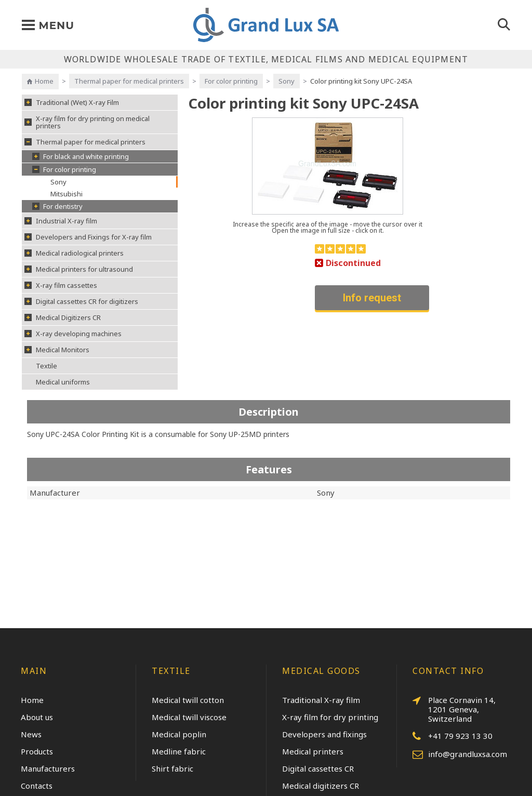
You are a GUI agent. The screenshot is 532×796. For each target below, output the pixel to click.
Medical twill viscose (189, 717)
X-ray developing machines (73, 334)
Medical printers (313, 751)
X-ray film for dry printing (330, 717)
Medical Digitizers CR (63, 317)
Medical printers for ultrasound (79, 269)
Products (37, 751)
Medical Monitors (57, 350)
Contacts (37, 786)
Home (44, 81)
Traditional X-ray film (321, 700)
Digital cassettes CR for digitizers (81, 301)
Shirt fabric (172, 768)
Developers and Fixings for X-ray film (88, 237)
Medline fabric (179, 751)
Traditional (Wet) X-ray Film (72, 102)
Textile (46, 366)
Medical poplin (179, 734)
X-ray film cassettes (61, 285)
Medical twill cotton (188, 700)
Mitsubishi (66, 194)
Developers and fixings (324, 734)
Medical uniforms (63, 382)
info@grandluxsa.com (460, 754)
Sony (287, 81)
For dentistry (57, 206)
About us (37, 717)
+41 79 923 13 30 (453, 736)
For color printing (231, 81)
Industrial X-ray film (61, 221)
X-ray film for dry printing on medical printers (87, 122)
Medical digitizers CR (321, 786)
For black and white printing (81, 156)
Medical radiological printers (74, 253)
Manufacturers (48, 768)
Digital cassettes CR (318, 768)
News (31, 734)
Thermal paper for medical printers (129, 81)
